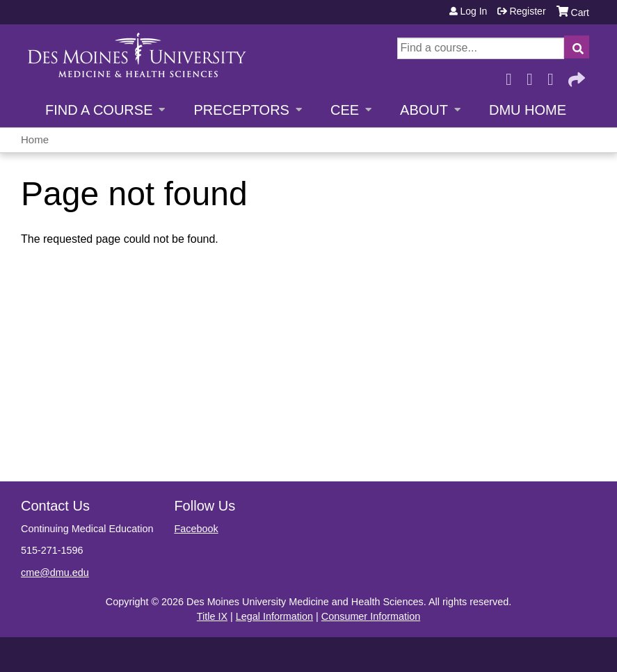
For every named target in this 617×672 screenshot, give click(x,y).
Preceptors (241, 110)
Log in (473, 11)
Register (527, 11)
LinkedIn (554, 75)
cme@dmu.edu (55, 573)
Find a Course (99, 110)
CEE (345, 110)
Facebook (513, 75)
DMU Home (528, 110)
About (424, 110)
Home (35, 139)
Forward (575, 75)
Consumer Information (371, 616)
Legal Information (274, 616)
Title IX (212, 616)
